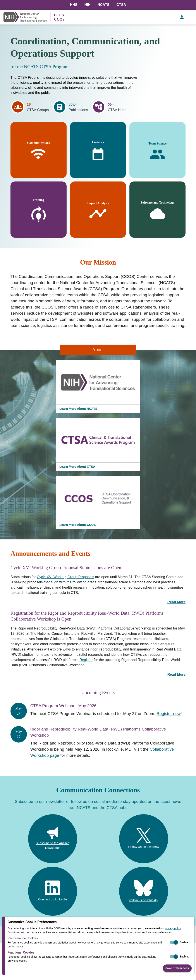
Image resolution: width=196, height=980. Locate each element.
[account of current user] (182, 17)
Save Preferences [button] (177, 968)
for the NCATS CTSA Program (40, 67)
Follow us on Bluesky (144, 900)
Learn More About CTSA (77, 467)
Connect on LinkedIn (52, 899)
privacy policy (173, 928)
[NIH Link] (27, 17)
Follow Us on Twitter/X (143, 847)
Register (86, 660)
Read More (176, 602)
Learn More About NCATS (78, 409)
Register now (169, 714)
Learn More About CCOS (78, 525)
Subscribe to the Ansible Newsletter (53, 845)
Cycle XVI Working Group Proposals (66, 577)
